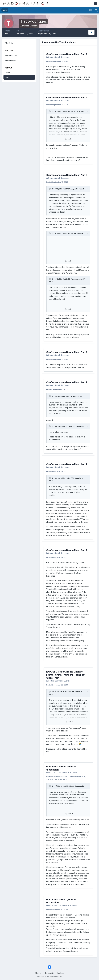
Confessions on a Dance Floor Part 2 (67, 54)
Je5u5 (77, 189)
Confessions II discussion (59, 57)
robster (77, 111)
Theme (39, 973)
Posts (7, 77)
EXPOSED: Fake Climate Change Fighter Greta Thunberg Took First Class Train (66, 675)
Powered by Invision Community (49, 976)
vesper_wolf (79, 279)
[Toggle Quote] (50, 111)
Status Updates (11, 55)
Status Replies (10, 60)
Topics (7, 72)
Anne (76, 233)
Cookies (60, 973)
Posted (57, 61)
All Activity (9, 43)
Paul (75, 396)
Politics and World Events (59, 681)
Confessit (77, 426)
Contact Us (50, 973)
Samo (77, 786)
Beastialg (79, 478)
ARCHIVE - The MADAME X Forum (63, 773)
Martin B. (79, 692)
